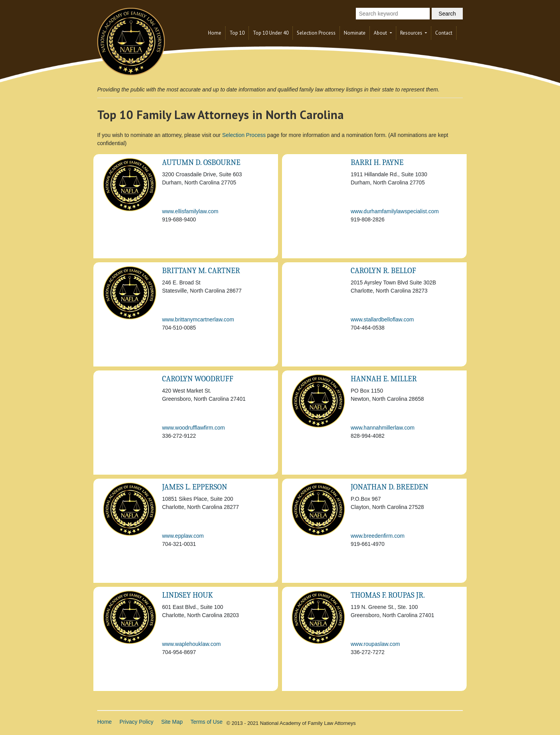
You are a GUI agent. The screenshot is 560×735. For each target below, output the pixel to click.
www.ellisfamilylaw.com (190, 211)
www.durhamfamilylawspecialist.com (395, 211)
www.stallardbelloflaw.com (382, 319)
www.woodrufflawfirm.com (194, 428)
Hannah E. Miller (384, 379)
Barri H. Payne (377, 162)
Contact (444, 33)
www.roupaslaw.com (375, 644)
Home (215, 33)
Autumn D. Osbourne (201, 162)
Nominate (355, 33)
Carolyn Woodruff (198, 379)
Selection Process (316, 33)
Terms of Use (206, 722)
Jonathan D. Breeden (390, 487)
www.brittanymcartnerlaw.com (198, 319)
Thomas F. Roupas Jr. (388, 595)
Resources (412, 33)
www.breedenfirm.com (378, 536)
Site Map (172, 722)
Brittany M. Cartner (201, 271)
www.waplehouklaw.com (192, 644)
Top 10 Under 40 (271, 33)
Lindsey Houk (188, 595)
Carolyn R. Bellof (383, 271)
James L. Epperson (195, 487)
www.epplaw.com (183, 536)
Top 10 (237, 33)
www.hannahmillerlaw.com (383, 428)
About (381, 33)
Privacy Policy (136, 722)
